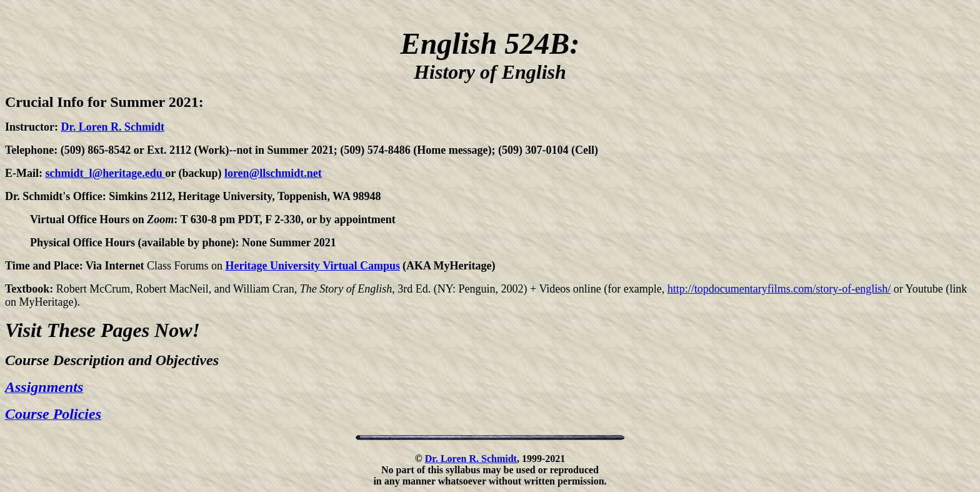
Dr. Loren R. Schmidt (112, 127)
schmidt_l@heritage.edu (106, 173)
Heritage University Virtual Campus (313, 266)
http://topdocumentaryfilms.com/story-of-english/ (779, 289)
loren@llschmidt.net (273, 173)
